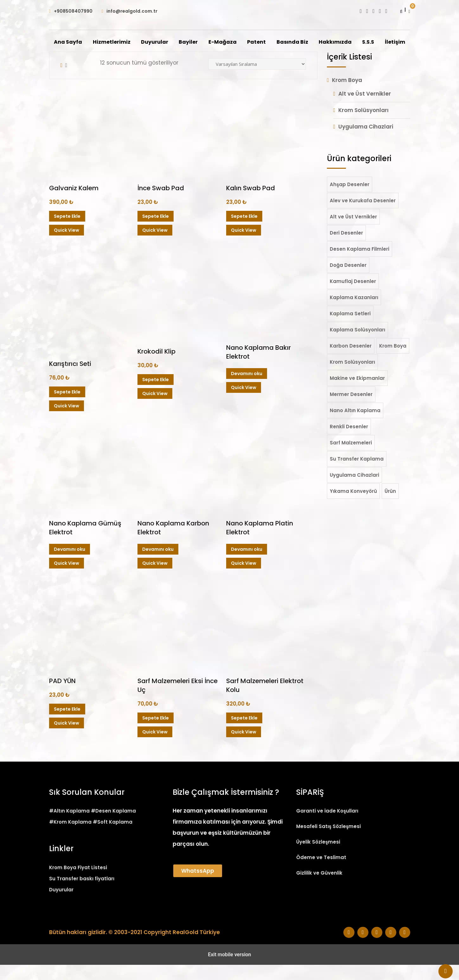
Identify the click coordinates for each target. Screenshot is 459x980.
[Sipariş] (257, 79)
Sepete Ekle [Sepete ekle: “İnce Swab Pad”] (156, 231)
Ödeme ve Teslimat (321, 873)
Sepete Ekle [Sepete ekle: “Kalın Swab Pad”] (244, 231)
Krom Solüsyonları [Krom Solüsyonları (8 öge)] (352, 377)
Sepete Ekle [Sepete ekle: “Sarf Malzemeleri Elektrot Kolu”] (244, 733)
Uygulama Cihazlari (366, 142)
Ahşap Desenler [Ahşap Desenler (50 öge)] (350, 200)
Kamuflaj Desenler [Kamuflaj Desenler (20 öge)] (353, 296)
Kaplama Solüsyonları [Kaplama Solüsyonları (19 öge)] (357, 345)
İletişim (230, 57)
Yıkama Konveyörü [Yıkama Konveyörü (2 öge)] (353, 506)
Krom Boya (347, 95)
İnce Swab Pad (161, 203)
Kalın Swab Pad (251, 203)
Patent (272, 42)
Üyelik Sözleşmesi (318, 857)
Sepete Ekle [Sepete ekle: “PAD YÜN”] (67, 724)
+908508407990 (73, 11)
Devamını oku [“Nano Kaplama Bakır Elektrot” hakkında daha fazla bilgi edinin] (247, 389)
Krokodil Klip (156, 367)
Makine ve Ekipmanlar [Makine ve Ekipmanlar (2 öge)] (357, 393)
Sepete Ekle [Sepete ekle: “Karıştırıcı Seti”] (67, 407)
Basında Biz (308, 42)
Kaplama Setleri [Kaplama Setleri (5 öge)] (350, 329)
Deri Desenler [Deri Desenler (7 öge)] (346, 248)
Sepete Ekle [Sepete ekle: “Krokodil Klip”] (156, 395)
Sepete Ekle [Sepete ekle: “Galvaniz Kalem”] (67, 231)
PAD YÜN (62, 696)
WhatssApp (198, 886)
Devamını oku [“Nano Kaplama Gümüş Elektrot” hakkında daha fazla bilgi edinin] (70, 564)
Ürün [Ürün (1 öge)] (390, 506)
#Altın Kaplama (69, 826)
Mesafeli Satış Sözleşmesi (328, 842)
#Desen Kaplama (113, 826)
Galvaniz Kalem (74, 203)
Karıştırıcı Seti (70, 379)
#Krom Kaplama (70, 837)
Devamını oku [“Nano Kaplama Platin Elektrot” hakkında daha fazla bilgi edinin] (247, 564)
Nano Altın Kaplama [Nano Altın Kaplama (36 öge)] (355, 426)
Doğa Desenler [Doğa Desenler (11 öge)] (348, 280)
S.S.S (385, 42)
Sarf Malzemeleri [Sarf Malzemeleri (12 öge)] (351, 458)
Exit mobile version (229, 970)
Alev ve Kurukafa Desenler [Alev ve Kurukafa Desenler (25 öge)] (363, 216)
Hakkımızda (351, 42)
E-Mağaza (238, 42)
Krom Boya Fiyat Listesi (78, 883)
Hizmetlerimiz (127, 42)
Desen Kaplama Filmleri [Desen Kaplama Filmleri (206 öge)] (360, 264)
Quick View (67, 245)
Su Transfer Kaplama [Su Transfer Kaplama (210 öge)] (357, 474)
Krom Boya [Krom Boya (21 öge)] (393, 361)
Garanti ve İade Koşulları (327, 826)
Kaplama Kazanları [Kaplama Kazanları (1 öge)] (354, 313)
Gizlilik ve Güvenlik (319, 888)
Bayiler (204, 42)
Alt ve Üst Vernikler (365, 109)
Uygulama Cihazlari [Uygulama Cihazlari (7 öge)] (354, 490)
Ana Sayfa (83, 42)
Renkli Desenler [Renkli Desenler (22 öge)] (349, 442)
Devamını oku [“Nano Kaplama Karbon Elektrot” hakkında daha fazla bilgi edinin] (158, 564)
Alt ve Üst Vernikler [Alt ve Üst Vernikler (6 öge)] (353, 232)
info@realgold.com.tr (132, 11)
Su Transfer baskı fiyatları (82, 894)
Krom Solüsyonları (363, 125)
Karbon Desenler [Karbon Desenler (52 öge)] (351, 361)
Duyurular (170, 42)
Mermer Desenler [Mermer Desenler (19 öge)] (351, 409)
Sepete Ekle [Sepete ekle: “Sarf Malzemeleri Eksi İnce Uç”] (156, 733)
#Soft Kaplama (113, 837)
